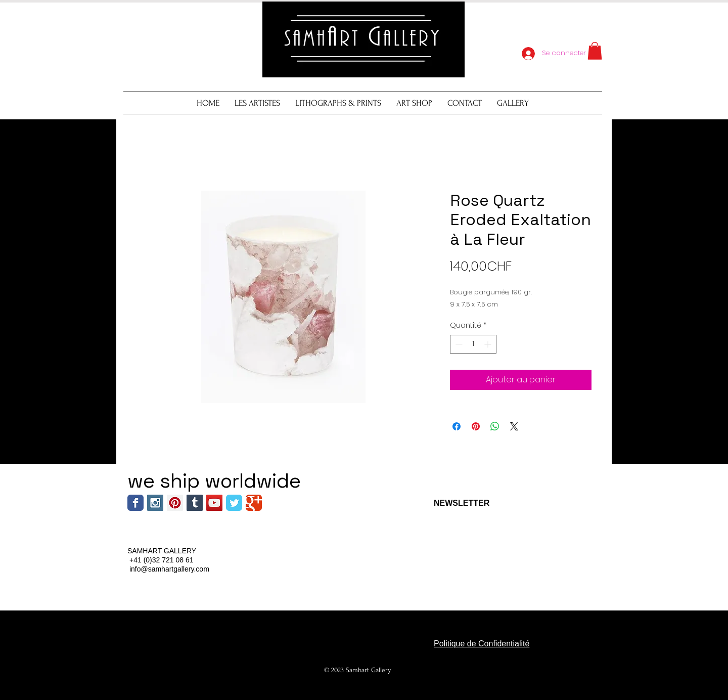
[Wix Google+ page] (254, 503)
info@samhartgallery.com (169, 569)
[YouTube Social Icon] (214, 503)
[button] (595, 51)
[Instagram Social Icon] (155, 503)
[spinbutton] (473, 344)
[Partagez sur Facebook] (457, 426)
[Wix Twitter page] (234, 503)
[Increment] (489, 344)
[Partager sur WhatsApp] (495, 426)
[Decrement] (458, 344)
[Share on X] (514, 426)
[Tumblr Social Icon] (195, 503)
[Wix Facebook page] (135, 503)
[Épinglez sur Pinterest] (476, 426)
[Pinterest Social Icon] (175, 503)
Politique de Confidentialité (482, 644)
